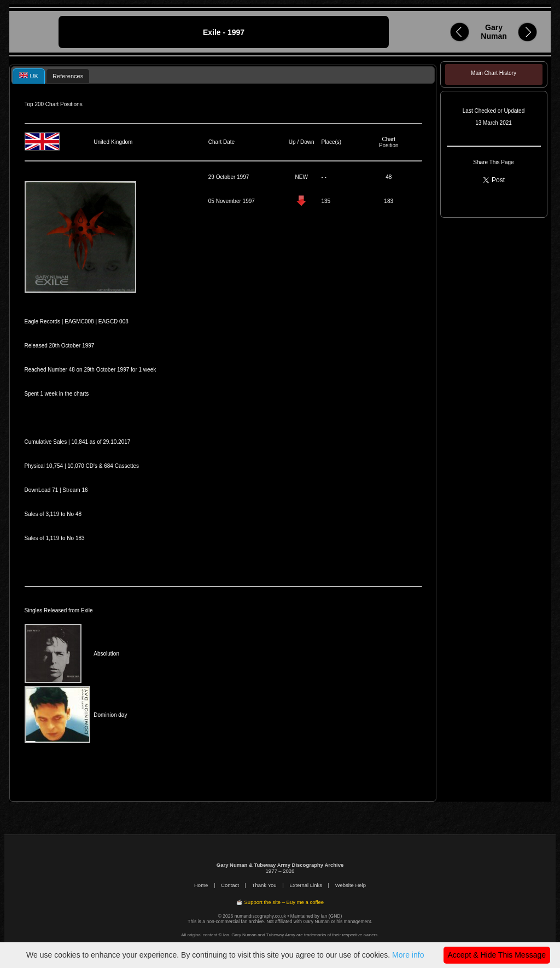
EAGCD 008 (113, 321)
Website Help (351, 885)
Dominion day (110, 715)
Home (201, 885)
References (68, 76)
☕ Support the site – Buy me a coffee (280, 902)
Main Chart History (494, 73)
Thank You (264, 885)
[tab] (28, 76)
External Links (306, 885)
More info (408, 955)
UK (28, 76)
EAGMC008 (79, 321)
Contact (230, 885)
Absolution (106, 654)
